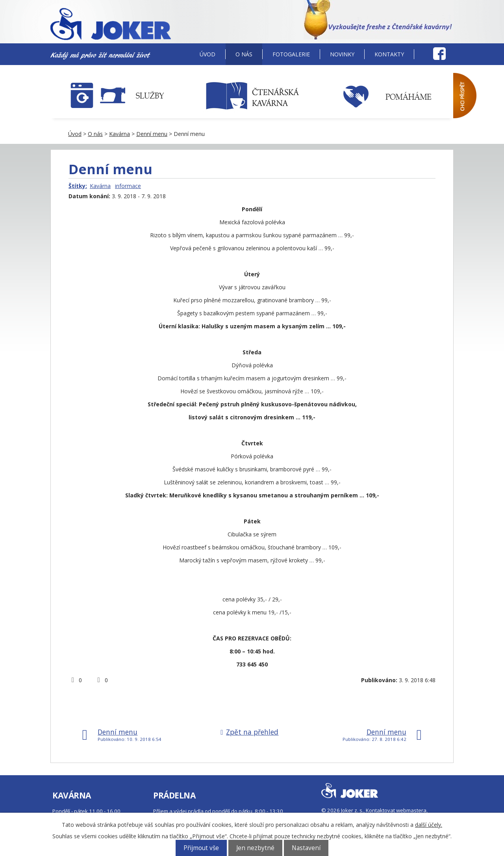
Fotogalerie (291, 54)
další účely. (429, 825)
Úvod (208, 54)
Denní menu (152, 134)
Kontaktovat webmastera (396, 810)
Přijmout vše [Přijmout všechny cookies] (201, 848)
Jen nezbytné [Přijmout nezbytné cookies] (255, 848)
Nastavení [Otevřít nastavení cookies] (306, 848)
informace (128, 186)
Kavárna (120, 134)
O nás (244, 54)
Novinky (342, 54)
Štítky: (78, 186)
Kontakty (389, 54)
